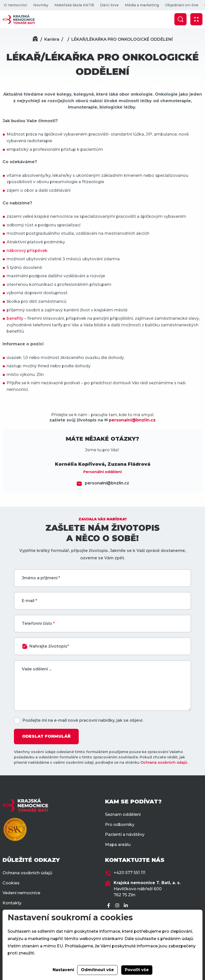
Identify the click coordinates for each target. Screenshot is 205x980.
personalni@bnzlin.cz (107, 483)
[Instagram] (118, 906)
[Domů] (35, 39)
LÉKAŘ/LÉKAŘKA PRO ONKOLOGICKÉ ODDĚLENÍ (122, 39)
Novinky (41, 5)
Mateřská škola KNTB (74, 5)
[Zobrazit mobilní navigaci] (196, 19)
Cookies (11, 883)
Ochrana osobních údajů (164, 762)
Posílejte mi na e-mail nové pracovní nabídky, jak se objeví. (83, 720)
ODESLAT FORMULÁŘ (46, 736)
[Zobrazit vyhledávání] (180, 19)
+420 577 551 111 (129, 873)
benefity (15, 318)
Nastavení (63, 970)
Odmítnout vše (97, 970)
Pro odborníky (120, 825)
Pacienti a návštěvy (125, 834)
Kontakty (12, 903)
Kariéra (52, 39)
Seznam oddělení (123, 814)
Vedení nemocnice (21, 893)
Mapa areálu (118, 845)
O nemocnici (15, 5)
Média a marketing (142, 5)
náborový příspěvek (27, 251)
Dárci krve (109, 5)
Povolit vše (137, 970)
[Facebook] (109, 906)
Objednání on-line (182, 5)
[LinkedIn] (127, 906)
